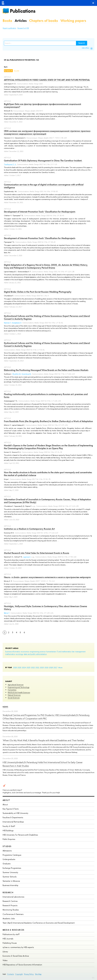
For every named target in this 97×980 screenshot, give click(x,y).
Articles (21, 21)
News (5, 707)
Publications (23, 11)
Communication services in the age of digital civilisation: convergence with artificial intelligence (44, 186)
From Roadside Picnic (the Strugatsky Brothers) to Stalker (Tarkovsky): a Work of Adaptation (48, 421)
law (73, 651)
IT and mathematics (64, 651)
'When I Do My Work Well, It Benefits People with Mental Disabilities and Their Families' (44, 740)
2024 (24, 667)
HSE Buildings (8, 831)
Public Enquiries (9, 839)
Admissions (7, 851)
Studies (7, 846)
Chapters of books (44, 21)
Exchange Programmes (12, 868)
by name (7, 71)
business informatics (13, 651)
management (80, 651)
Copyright (19, 974)
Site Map (38, 974)
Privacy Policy (29, 974)
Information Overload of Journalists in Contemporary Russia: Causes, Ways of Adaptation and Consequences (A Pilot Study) (47, 501)
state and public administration (35, 654)
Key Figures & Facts (11, 809)
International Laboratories (13, 897)
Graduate (7, 864)
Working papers (73, 21)
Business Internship (10, 885)
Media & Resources (13, 930)
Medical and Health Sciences (19, 692)
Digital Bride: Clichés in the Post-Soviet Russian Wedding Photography (38, 292)
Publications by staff (11, 934)
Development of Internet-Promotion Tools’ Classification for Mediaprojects (40, 212)
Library (5, 952)
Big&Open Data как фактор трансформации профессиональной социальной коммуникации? (43, 106)
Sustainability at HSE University (15, 813)
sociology (19, 654)
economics (25, 651)
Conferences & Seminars (13, 914)
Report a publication (9, 28)
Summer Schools (10, 877)
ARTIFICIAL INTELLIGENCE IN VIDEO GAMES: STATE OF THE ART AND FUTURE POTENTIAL (47, 80)
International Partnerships (13, 822)
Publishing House (10, 943)
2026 (15, 667)
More (60, 667)
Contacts (10, 974)
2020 (42, 667)
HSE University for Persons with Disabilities (20, 835)
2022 (33, 667)
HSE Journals (8, 939)
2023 (28, 667)
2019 (46, 667)
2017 (55, 667)
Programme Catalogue (12, 855)
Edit (93, 978)
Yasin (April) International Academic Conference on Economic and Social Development (39, 923)
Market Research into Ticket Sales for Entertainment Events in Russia (37, 553)
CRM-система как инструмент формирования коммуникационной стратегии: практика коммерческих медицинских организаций (47, 132)
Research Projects (10, 905)
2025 (19, 667)
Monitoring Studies (11, 910)
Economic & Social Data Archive (16, 956)
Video (5, 960)
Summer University (10, 872)
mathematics (10, 654)
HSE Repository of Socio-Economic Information (22, 965)
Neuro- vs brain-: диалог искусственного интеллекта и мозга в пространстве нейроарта (47, 577)
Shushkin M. (17, 374)
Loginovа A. (27, 557)
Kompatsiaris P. (17, 323)
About (6, 800)
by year (17, 71)
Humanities (12, 690)
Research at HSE (23, 28)
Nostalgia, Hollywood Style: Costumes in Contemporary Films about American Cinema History (45, 608)
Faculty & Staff (9, 826)
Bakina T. (7, 613)
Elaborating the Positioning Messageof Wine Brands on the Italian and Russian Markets (46, 370)
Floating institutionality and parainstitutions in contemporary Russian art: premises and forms (46, 396)
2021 (37, 667)
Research (8, 892)
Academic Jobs (9, 918)
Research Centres (10, 901)
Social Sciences (14, 698)
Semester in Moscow (11, 881)
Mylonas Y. (7, 323)
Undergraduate (9, 859)
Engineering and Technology (19, 687)
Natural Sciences (14, 695)
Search (82, 43)
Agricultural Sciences (16, 685)
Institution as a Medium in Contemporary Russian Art (29, 529)
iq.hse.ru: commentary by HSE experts (18, 947)
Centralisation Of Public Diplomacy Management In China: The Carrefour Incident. (43, 161)
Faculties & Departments (13, 817)
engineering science (38, 651)
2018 (51, 667)
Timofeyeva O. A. (10, 164)
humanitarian (51, 651)
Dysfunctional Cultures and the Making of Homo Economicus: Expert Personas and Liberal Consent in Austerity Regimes (47, 317)
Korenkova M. (26, 374)
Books (7, 21)
